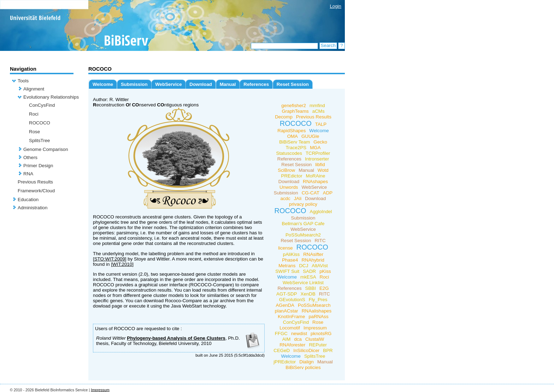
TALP (321, 124)
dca (298, 339)
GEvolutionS (292, 300)
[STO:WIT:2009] (110, 259)
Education (28, 200)
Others (30, 157)
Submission (134, 84)
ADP (328, 193)
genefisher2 (294, 106)
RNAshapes (315, 182)
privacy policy (303, 204)
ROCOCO (40, 123)
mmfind (317, 106)
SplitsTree (40, 141)
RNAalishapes (317, 311)
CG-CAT (311, 193)
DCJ (303, 266)
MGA (315, 148)
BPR (328, 350)
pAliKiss (291, 254)
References (256, 84)
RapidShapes (291, 131)
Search (328, 45)
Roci (34, 114)
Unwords (289, 187)
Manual (228, 84)
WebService (168, 84)
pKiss (325, 271)
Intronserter (317, 159)
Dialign (307, 362)
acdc (285, 198)
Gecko (320, 142)
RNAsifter (313, 254)
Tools (23, 81)
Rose (34, 132)
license (285, 248)
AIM (287, 339)
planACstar (287, 311)
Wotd (323, 170)
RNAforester (292, 345)
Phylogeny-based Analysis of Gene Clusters (176, 338)
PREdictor (292, 176)
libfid (320, 165)
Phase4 (290, 260)
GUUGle (310, 136)
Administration (33, 208)
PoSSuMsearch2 (303, 235)
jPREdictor (285, 362)
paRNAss (318, 317)
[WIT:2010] (122, 264)
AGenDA (285, 305)
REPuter (318, 345)
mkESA (308, 277)
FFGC (281, 334)
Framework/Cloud (36, 191)
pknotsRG (321, 334)
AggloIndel (321, 212)
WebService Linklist (303, 283)
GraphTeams (295, 111)
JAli (298, 198)
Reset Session (293, 84)
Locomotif (290, 328)
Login (335, 6)
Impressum (315, 328)
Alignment (34, 89)
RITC (320, 241)
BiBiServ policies (303, 367)
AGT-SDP (287, 294)
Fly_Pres (318, 300)
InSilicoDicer (306, 350)
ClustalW (315, 339)
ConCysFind (42, 105)
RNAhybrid (313, 260)
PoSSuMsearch (314, 305)
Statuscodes (289, 153)
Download (201, 84)
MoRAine (316, 176)
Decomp (284, 117)
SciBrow (286, 170)
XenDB (308, 294)
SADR (309, 271)
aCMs (319, 111)
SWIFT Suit (287, 271)
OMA (293, 136)
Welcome (103, 84)
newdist (299, 334)
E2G (324, 288)
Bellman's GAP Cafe (303, 224)
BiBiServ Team (294, 142)
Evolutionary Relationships (51, 97)
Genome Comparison (46, 149)
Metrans (287, 266)
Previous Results (35, 182)
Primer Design (38, 166)
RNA (28, 174)
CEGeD (282, 350)
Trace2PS (296, 148)
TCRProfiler (318, 153)
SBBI (311, 288)
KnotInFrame (291, 317)
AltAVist (320, 266)
